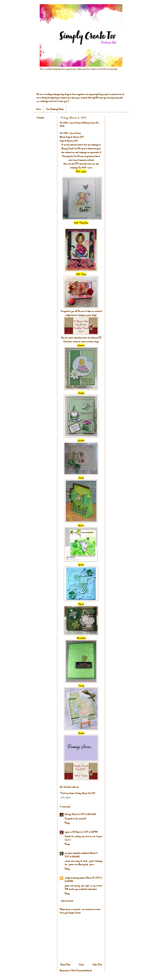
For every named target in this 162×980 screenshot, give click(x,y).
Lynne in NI (70, 832)
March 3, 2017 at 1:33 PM (86, 832)
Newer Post (65, 965)
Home (38, 109)
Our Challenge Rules (55, 109)
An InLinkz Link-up (69, 787)
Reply (67, 823)
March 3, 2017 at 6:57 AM (84, 814)
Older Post (97, 965)
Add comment (67, 901)
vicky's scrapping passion (75, 878)
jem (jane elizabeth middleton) (77, 853)
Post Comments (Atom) (82, 970)
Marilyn (68, 814)
